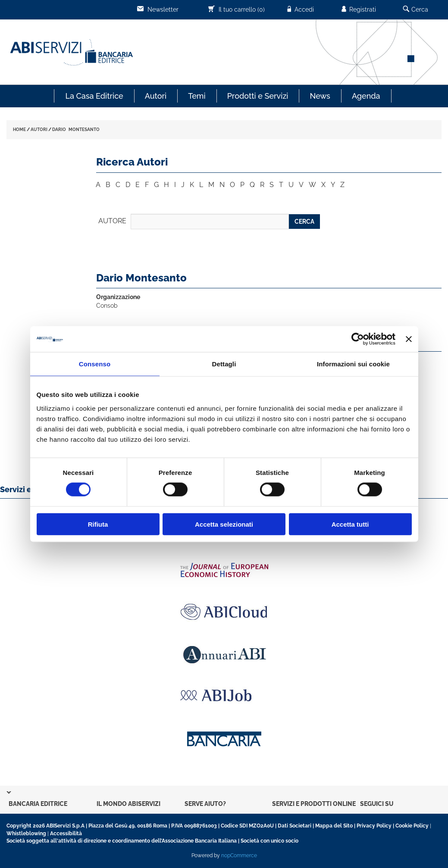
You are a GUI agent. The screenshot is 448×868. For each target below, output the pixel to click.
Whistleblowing (26, 834)
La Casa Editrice (94, 96)
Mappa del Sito (334, 826)
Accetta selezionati (224, 524)
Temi (197, 96)
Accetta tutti (350, 524)
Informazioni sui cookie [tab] (353, 364)
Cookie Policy (412, 826)
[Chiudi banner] (409, 339)
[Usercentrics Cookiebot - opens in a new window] (358, 339)
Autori (156, 96)
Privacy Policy (374, 826)
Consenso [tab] (95, 364)
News (320, 96)
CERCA (304, 222)
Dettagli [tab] (224, 364)
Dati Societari (294, 826)
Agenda (366, 96)
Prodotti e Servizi (258, 96)
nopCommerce (239, 856)
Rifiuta (98, 524)
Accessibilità (66, 834)
